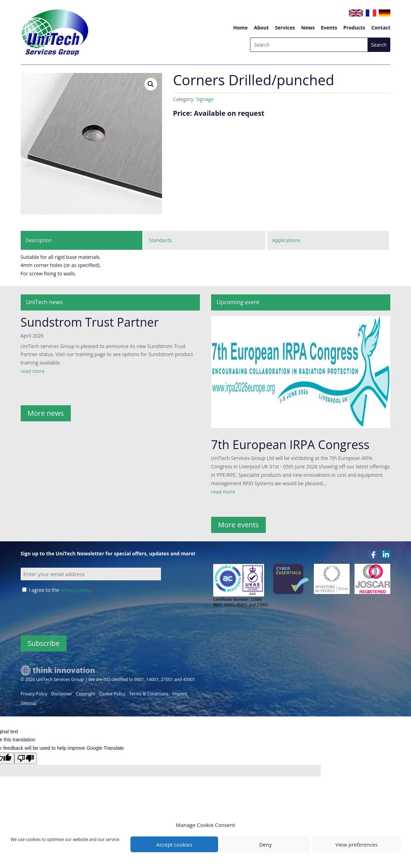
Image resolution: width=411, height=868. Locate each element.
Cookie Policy (112, 694)
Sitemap (29, 703)
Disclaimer (62, 694)
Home (240, 28)
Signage (205, 99)
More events (238, 525)
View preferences (357, 844)
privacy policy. (76, 590)
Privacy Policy (34, 694)
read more (33, 371)
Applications (286, 240)
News (308, 28)
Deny (265, 844)
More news (46, 413)
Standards (160, 240)
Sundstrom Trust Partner (90, 322)
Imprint (180, 694)
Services (285, 28)
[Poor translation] (26, 758)
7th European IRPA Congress (290, 445)
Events (329, 28)
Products (354, 28)
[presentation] (74, 614)
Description (39, 240)
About (261, 28)
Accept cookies (174, 844)
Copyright (85, 694)
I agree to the (62, 590)
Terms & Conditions (149, 694)
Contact (381, 28)
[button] (151, 84)
